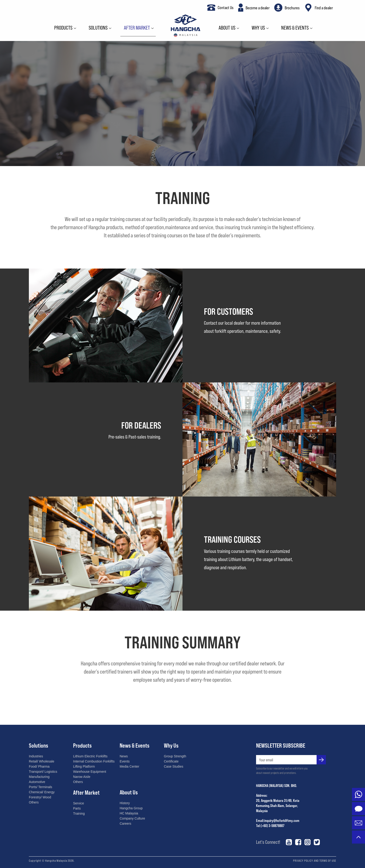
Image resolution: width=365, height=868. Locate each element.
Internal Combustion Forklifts (94, 761)
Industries (36, 756)
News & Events (295, 28)
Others (34, 802)
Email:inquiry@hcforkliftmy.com (278, 820)
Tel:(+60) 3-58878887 (270, 825)
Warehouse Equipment (90, 772)
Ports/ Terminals (41, 787)
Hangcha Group (131, 808)
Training (79, 814)
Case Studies (174, 766)
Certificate (171, 761)
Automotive (37, 782)
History (125, 803)
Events (125, 761)
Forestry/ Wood (40, 797)
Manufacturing (39, 777)
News (124, 756)
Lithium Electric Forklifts (90, 756)
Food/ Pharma (39, 766)
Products (63, 28)
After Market (137, 28)
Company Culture (132, 818)
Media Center (129, 766)
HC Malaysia (129, 813)
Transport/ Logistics (43, 772)
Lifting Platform (84, 766)
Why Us (258, 28)
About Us (227, 28)
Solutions (98, 28)
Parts (77, 808)
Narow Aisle (82, 777)
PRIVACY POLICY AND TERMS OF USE (315, 861)
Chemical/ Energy (42, 792)
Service (79, 803)
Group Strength (175, 756)
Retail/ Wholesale (42, 761)
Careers (125, 824)
